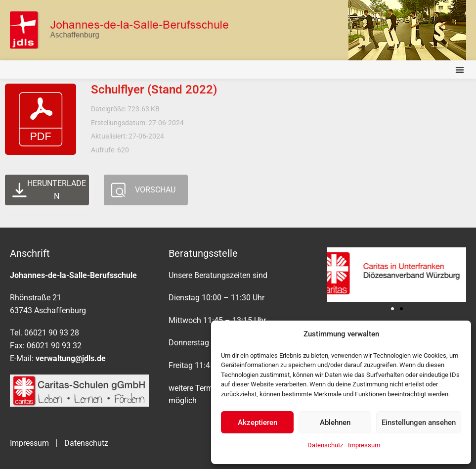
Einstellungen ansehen (419, 422)
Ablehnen (335, 422)
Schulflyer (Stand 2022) (154, 90)
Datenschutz (325, 445)
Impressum (364, 445)
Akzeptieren (258, 422)
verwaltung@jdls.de (71, 358)
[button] (459, 70)
